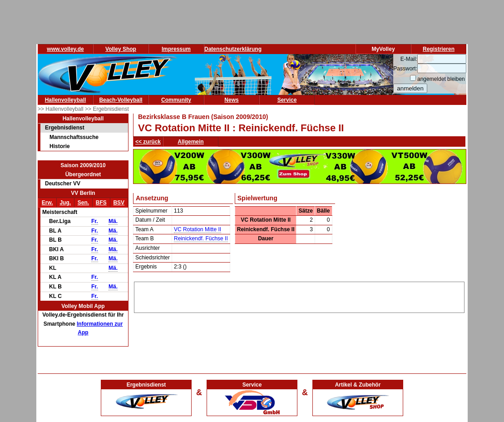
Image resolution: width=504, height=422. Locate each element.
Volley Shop (121, 49)
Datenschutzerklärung (233, 49)
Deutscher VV (63, 184)
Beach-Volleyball (121, 100)
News (231, 100)
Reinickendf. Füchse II (201, 238)
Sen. (83, 203)
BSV (119, 203)
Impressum (176, 49)
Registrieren (439, 49)
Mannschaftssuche (74, 137)
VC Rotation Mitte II (198, 229)
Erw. (47, 203)
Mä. (113, 221)
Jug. (65, 203)
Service (287, 100)
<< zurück (148, 142)
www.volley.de (65, 49)
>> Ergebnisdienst (107, 109)
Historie (60, 146)
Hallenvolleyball (66, 100)
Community (176, 100)
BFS (101, 203)
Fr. (95, 221)
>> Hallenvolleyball (61, 109)
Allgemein (190, 142)
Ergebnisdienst (65, 128)
